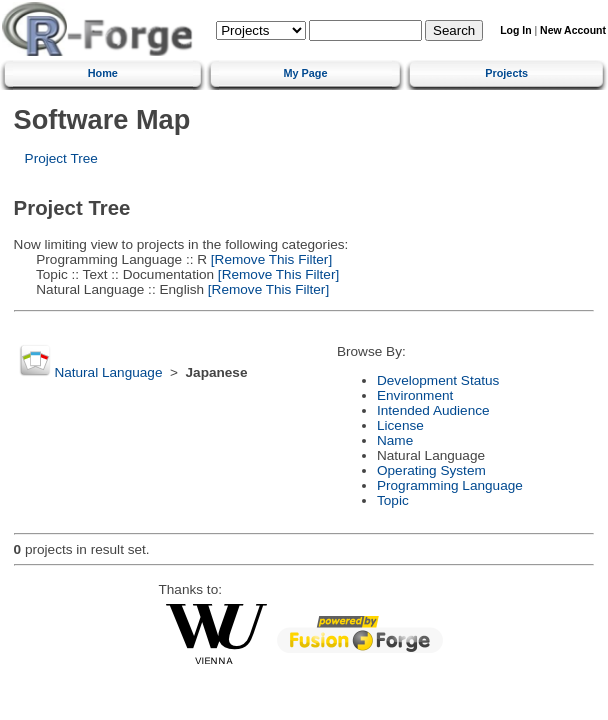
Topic (393, 500)
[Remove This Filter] (269, 259)
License (400, 425)
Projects (506, 73)
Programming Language (450, 485)
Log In (515, 30)
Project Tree (61, 158)
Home (103, 73)
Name (395, 440)
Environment (415, 395)
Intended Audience (433, 410)
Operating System (431, 470)
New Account (573, 30)
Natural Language (108, 372)
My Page (305, 73)
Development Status (438, 380)
